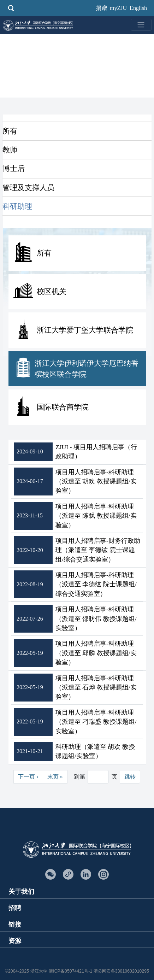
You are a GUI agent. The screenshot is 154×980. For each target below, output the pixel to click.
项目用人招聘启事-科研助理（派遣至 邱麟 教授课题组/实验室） (96, 653)
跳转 (130, 777)
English (138, 8)
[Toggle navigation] (141, 25)
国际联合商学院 (63, 407)
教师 (10, 150)
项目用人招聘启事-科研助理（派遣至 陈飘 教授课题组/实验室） (96, 516)
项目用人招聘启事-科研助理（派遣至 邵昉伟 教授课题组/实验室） (96, 619)
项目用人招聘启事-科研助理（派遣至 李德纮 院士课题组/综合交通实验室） (96, 584)
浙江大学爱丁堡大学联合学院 (85, 330)
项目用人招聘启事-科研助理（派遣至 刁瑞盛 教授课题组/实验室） (96, 722)
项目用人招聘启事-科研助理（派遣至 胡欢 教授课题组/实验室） (96, 482)
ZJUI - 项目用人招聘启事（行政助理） (96, 452)
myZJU (118, 8)
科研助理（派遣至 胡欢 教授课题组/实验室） (95, 751)
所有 (10, 131)
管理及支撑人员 (28, 187)
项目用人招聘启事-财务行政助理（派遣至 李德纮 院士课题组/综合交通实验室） (98, 550)
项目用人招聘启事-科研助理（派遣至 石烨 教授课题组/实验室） (96, 688)
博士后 (14, 168)
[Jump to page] (98, 777)
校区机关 (52, 291)
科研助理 (17, 206)
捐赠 (101, 8)
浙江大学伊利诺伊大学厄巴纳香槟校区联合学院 (87, 369)
